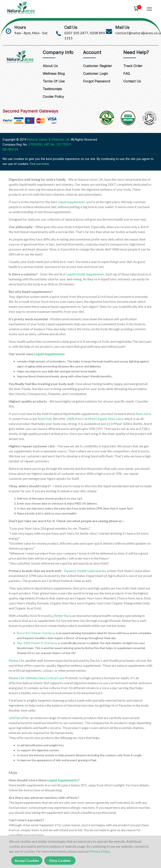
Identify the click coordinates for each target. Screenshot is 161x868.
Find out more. (40, 164)
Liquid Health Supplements (85, 274)
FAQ (127, 74)
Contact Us (132, 81)
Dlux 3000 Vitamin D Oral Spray (37, 643)
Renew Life (16, 660)
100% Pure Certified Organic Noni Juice (95, 419)
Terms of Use (54, 81)
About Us (50, 66)
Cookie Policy (53, 97)
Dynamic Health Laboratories (85, 571)
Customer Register (98, 66)
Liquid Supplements (71, 202)
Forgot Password (97, 81)
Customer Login (96, 74)
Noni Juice (143, 414)
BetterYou (61, 616)
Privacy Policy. (100, 851)
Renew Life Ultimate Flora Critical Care (36, 678)
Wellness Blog (54, 74)
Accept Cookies (27, 860)
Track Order (133, 66)
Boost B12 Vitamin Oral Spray (36, 633)
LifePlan (15, 718)
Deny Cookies (60, 860)
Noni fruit (45, 419)
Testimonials (52, 89)
